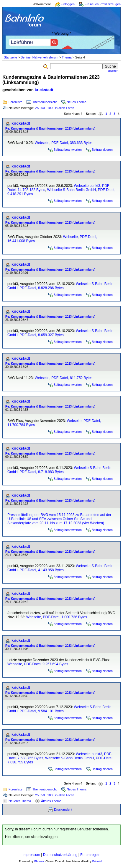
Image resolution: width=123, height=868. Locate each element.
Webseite (42, 143)
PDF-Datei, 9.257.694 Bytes (46, 664)
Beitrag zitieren (102, 150)
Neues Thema (77, 102)
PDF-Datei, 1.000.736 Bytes (65, 617)
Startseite (10, 57)
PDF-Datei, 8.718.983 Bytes (41, 472)
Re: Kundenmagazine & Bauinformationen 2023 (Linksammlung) (50, 129)
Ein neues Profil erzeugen (103, 4)
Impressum (31, 855)
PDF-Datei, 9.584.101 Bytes (41, 711)
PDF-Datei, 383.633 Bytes (72, 143)
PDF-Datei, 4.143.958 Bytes (41, 570)
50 (43, 108)
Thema (67, 57)
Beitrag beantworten (68, 150)
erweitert (113, 71)
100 (50, 108)
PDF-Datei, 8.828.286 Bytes (41, 288)
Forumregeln (90, 855)
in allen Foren (65, 108)
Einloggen (68, 4)
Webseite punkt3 (87, 186)
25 (37, 108)
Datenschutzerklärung (60, 855)
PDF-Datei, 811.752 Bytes (72, 378)
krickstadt (44, 90)
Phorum (39, 861)
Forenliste (15, 102)
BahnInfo (98, 861)
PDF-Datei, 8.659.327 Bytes (41, 335)
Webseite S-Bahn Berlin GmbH (72, 190)
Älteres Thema (51, 801)
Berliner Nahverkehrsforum (39, 57)
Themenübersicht (45, 102)
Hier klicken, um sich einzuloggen (31, 837)
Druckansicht (63, 810)
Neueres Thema (20, 801)
